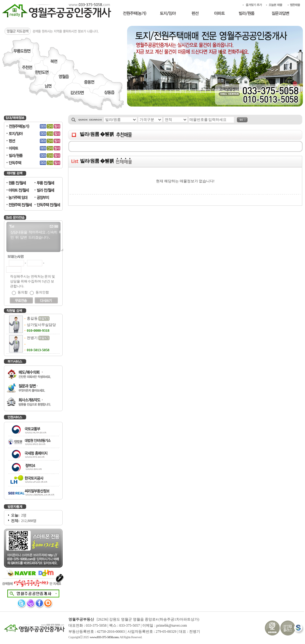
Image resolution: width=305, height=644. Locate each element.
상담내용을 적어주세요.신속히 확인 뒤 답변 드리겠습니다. (35, 240)
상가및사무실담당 (41, 325)
